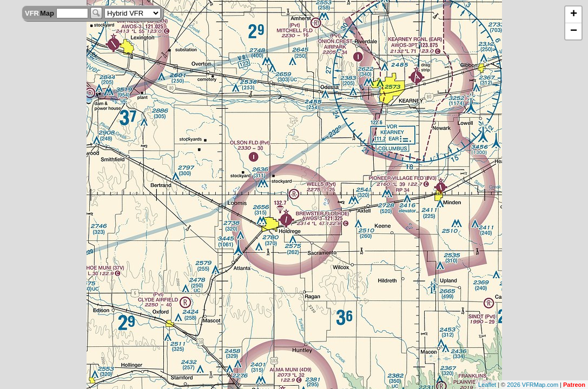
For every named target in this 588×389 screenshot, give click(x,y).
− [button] (574, 31)
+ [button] (574, 15)
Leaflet (487, 385)
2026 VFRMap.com (533, 385)
